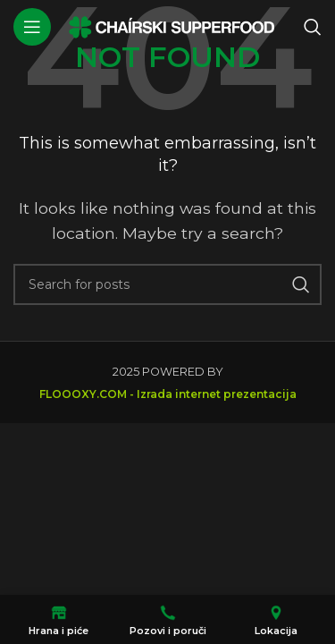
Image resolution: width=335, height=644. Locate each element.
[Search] (313, 27)
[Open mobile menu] (32, 27)
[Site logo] (172, 25)
